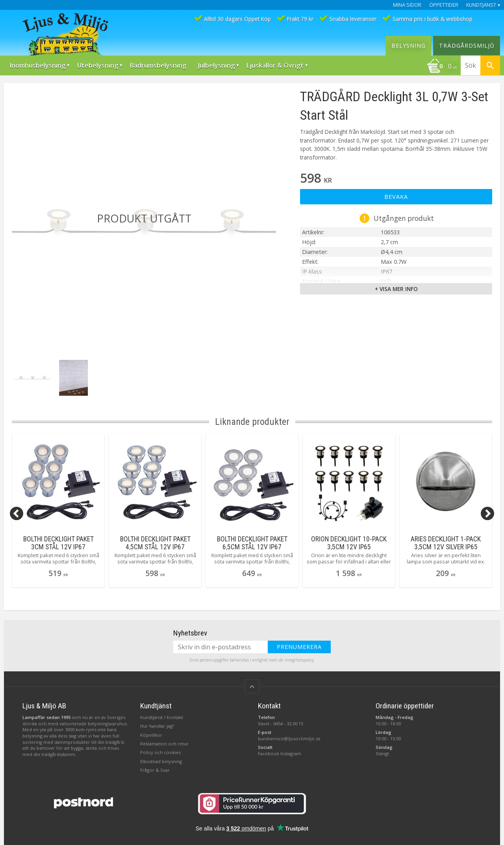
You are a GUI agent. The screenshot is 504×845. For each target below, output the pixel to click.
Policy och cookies (160, 752)
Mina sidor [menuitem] (407, 5)
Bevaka (396, 197)
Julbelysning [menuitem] (216, 65)
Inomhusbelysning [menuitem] (38, 65)
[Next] (487, 513)
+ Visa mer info (396, 289)
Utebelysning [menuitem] (98, 65)
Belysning (409, 45)
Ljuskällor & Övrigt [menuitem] (275, 65)
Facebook (269, 753)
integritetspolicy (299, 660)
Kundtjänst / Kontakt (162, 717)
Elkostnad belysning (161, 761)
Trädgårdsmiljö (467, 45)
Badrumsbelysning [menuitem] (158, 65)
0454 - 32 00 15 (288, 724)
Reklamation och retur (164, 744)
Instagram (291, 753)
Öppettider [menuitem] (444, 5)
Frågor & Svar (155, 770)
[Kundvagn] (442, 67)
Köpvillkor (151, 735)
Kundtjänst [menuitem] (481, 5)
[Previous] (17, 513)
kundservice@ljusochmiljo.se (289, 738)
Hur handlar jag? (157, 726)
